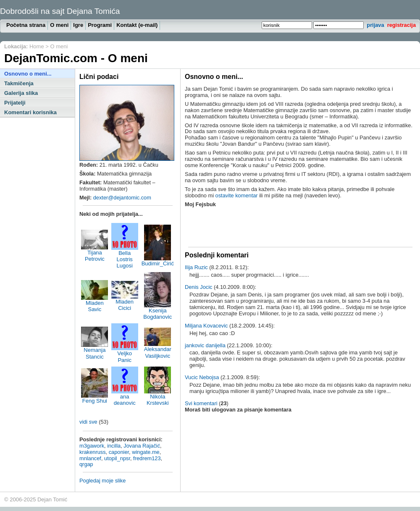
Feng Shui (94, 398)
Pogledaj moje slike (102, 481)
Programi (100, 25)
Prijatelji (15, 103)
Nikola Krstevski (157, 397)
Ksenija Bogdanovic (157, 311)
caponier (119, 452)
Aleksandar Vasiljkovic (158, 350)
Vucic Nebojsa (202, 377)
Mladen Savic (94, 304)
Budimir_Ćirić (158, 261)
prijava (375, 25)
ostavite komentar (237, 195)
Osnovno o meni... (28, 74)
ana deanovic (125, 397)
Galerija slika (21, 93)
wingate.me (146, 452)
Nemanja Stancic (94, 351)
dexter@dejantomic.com (122, 198)
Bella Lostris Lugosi (125, 257)
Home (37, 46)
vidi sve (88, 422)
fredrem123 (147, 458)
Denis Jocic (198, 287)
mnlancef (90, 458)
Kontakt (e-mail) (137, 25)
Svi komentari (201, 403)
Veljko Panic (125, 354)
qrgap (86, 464)
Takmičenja (19, 83)
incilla (114, 446)
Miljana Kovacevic (206, 326)
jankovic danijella (205, 345)
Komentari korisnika (30, 112)
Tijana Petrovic (94, 253)
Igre (78, 25)
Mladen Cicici (125, 302)
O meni (59, 25)
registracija (402, 25)
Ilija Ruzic (196, 267)
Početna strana (26, 25)
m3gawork (92, 446)
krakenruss (93, 452)
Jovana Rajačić (142, 446)
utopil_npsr (117, 458)
